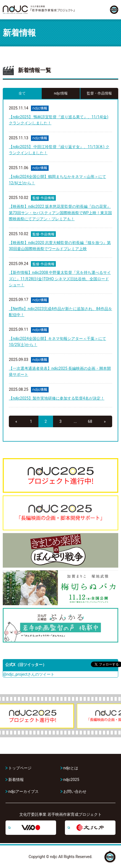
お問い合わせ (75, 791)
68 (90, 421)
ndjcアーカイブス (23, 791)
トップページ (20, 768)
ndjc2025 (71, 780)
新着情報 (16, 780)
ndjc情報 (61, 93)
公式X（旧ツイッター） (26, 665)
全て (22, 93)
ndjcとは (71, 768)
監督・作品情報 (99, 93)
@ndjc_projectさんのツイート (29, 674)
